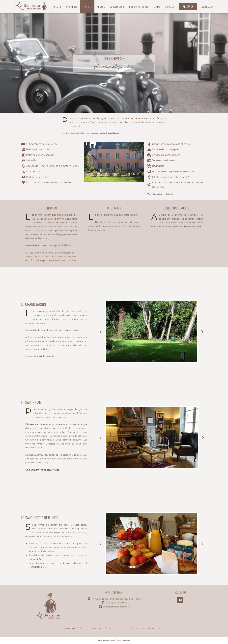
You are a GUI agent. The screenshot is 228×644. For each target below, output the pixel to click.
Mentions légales (74, 628)
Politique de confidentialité (147, 628)
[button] (100, 332)
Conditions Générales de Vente (108, 628)
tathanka (126, 640)
